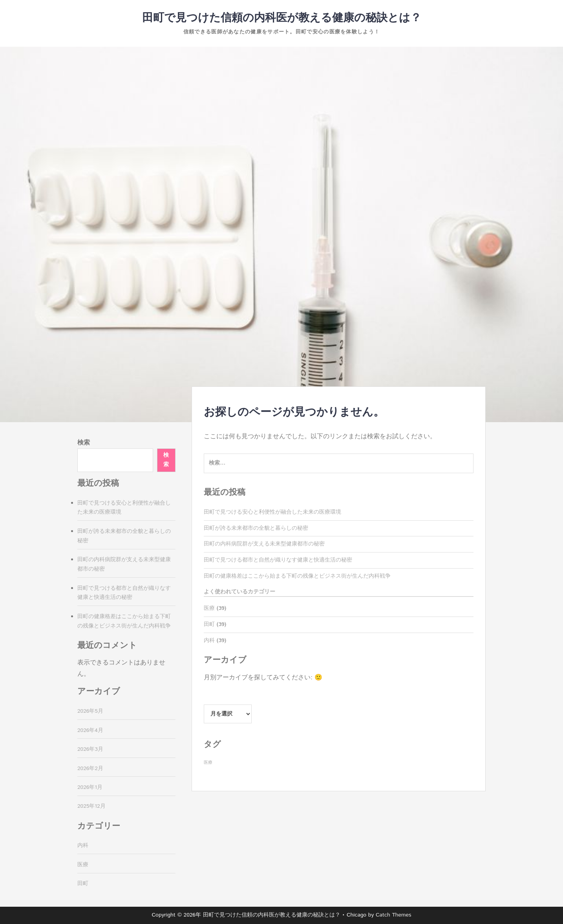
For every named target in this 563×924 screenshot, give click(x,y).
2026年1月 (90, 787)
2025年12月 (91, 806)
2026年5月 (90, 711)
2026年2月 (90, 768)
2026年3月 (90, 749)
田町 (209, 624)
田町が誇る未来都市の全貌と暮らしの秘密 (256, 528)
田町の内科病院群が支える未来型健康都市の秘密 (264, 544)
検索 (84, 443)
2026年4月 (90, 730)
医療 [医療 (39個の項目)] (208, 763)
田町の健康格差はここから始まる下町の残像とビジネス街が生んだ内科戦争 (297, 576)
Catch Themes (394, 915)
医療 (209, 608)
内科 (209, 640)
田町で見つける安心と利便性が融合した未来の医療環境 (272, 512)
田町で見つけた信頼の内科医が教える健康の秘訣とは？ (282, 18)
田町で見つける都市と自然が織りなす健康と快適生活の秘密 (278, 560)
